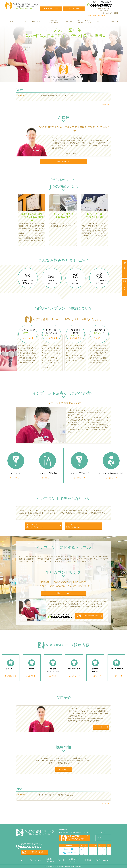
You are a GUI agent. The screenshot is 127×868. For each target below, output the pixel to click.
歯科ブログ (115, 21)
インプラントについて (33, 21)
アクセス (100, 21)
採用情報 (88, 860)
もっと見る (106, 104)
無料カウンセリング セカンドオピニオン (84, 21)
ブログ (97, 860)
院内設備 (69, 21)
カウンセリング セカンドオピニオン (75, 860)
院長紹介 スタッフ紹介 (53, 21)
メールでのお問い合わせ (33, 852)
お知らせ (106, 860)
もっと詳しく (27, 338)
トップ (12, 21)
